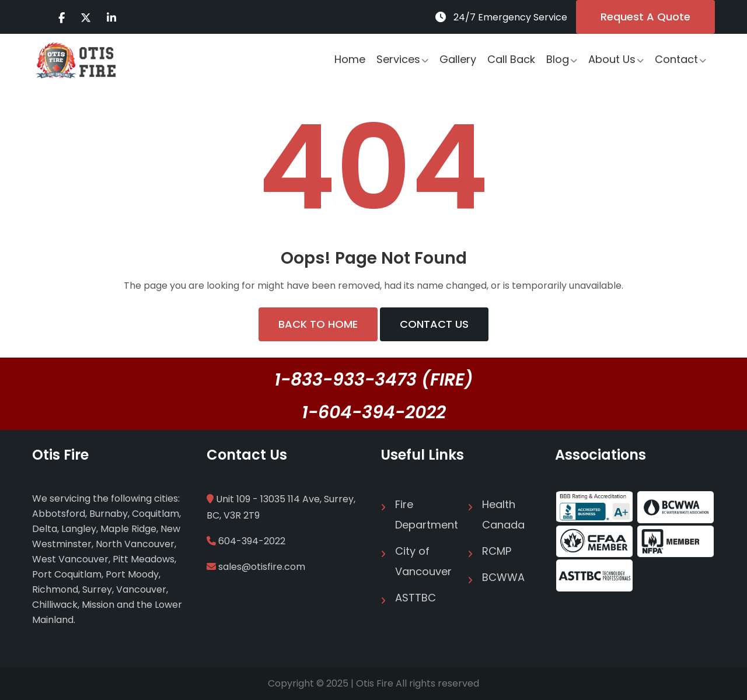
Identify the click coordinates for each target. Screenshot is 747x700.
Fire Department (424, 514)
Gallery (458, 59)
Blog (558, 59)
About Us (612, 59)
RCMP (497, 551)
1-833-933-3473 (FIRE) (374, 380)
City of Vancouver (423, 561)
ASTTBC (416, 598)
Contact (676, 59)
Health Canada (503, 514)
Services (398, 59)
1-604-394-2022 (374, 412)
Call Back (511, 59)
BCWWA (503, 577)
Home (350, 59)
